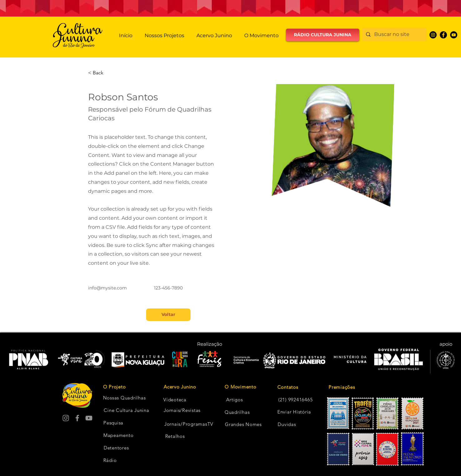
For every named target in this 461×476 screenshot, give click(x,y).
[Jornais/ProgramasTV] (189, 424)
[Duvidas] (287, 424)
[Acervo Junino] (180, 387)
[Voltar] (168, 315)
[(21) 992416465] (295, 400)
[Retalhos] (175, 436)
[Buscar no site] (394, 35)
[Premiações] (351, 387)
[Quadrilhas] (237, 412)
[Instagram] (433, 35)
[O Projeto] (114, 387)
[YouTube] (454, 35)
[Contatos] (288, 387)
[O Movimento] (240, 387)
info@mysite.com (107, 288)
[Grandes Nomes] (243, 424)
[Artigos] (235, 400)
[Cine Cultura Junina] (126, 410)
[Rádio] (110, 460)
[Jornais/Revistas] (182, 410)
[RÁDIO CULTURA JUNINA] (323, 35)
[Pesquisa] (113, 423)
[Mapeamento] (118, 435)
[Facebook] (443, 35)
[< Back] (100, 73)
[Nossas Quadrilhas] (124, 398)
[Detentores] (116, 448)
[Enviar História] (294, 412)
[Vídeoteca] (175, 400)
